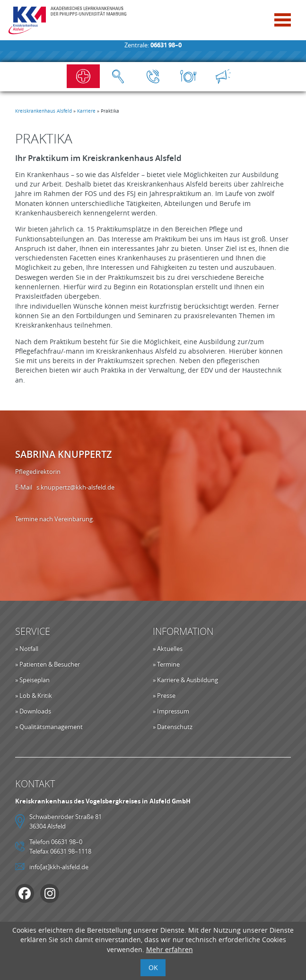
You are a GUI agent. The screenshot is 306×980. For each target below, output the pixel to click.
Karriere (86, 111)
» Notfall (27, 649)
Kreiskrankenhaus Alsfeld (44, 111)
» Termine (166, 664)
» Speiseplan (32, 680)
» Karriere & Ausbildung (185, 680)
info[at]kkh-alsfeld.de (59, 867)
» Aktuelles (168, 649)
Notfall (83, 76)
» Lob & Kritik (34, 695)
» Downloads (33, 711)
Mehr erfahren (170, 949)
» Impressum (171, 711)
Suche (118, 76)
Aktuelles (223, 76)
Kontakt (153, 76)
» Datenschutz (173, 727)
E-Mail (26, 487)
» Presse (164, 695)
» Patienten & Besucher (48, 664)
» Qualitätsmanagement (49, 727)
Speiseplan (188, 76)
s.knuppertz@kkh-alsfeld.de (75, 487)
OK (153, 967)
